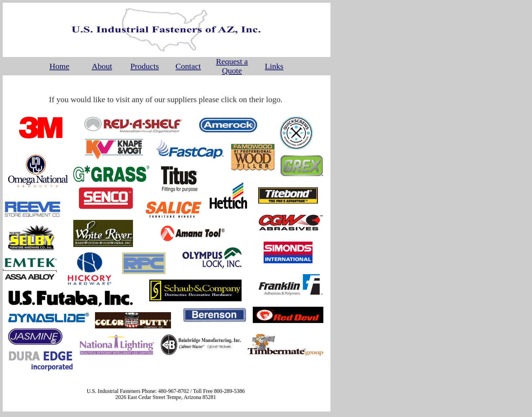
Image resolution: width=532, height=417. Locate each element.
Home (60, 66)
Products (145, 66)
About (102, 66)
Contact (188, 66)
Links (274, 66)
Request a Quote (232, 66)
